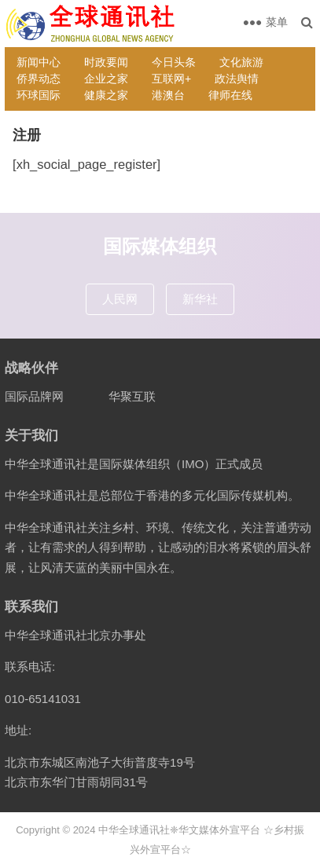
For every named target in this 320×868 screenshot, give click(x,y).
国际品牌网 (34, 396)
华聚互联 (132, 396)
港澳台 (168, 95)
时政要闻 (106, 62)
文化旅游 (241, 62)
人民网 (120, 299)
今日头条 (174, 62)
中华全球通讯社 (134, 830)
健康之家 (106, 95)
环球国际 (39, 95)
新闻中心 (39, 62)
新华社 (200, 299)
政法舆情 (237, 79)
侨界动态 (39, 79)
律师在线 (230, 95)
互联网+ (171, 79)
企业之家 (106, 79)
